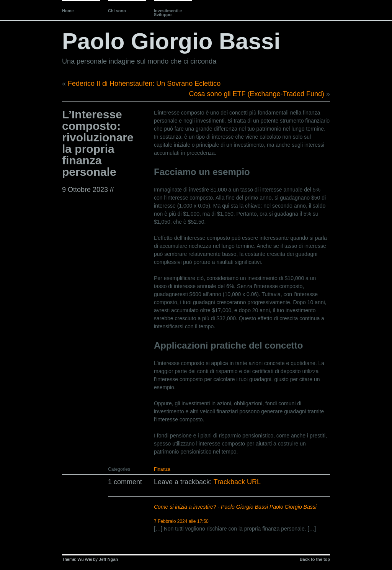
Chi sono (117, 11)
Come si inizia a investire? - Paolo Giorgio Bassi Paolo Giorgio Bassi (235, 507)
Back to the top (315, 559)
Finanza (162, 469)
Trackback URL (237, 482)
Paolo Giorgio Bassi (171, 41)
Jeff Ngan (108, 559)
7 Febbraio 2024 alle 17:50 (181, 521)
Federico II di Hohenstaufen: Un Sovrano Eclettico (144, 84)
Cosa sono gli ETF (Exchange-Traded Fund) (256, 94)
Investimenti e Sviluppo (168, 13)
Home (68, 11)
